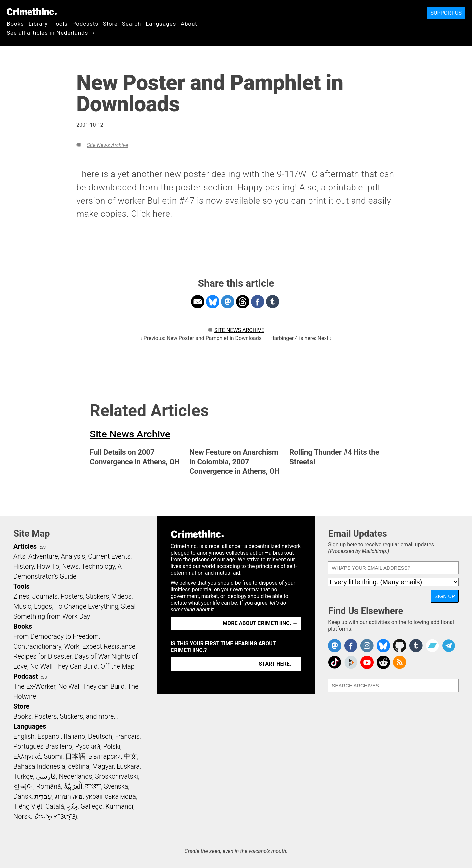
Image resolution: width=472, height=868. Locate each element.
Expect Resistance (109, 646)
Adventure (43, 556)
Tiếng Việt (28, 806)
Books (15, 24)
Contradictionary (37, 646)
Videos (122, 596)
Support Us (446, 13)
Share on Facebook (258, 302)
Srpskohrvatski (117, 776)
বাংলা (93, 786)
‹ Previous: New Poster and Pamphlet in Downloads (201, 338)
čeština (78, 766)
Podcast (25, 676)
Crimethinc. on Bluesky (383, 646)
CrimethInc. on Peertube (351, 662)
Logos (43, 606)
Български (105, 756)
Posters (72, 596)
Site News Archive (107, 145)
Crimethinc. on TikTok (335, 662)
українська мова (111, 796)
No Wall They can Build (92, 686)
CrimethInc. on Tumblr (416, 646)
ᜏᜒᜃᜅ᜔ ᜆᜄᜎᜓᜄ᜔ (56, 816)
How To (48, 566)
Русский (87, 746)
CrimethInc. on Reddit (383, 662)
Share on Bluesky (213, 302)
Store (110, 24)
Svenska (116, 786)
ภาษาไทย (69, 796)
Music (22, 606)
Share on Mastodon (228, 302)
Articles (25, 546)
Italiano (74, 736)
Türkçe (23, 776)
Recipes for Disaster (42, 656)
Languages (161, 24)
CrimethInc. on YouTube (367, 662)
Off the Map (117, 666)
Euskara (128, 766)
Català (55, 806)
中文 (130, 756)
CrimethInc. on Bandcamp (432, 646)
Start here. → (278, 664)
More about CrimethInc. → (260, 623)
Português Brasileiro (43, 746)
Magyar (103, 766)
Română (49, 786)
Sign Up (445, 596)
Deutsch (100, 736)
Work (72, 646)
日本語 (75, 756)
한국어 (23, 786)
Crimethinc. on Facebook (351, 646)
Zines (21, 596)
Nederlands (75, 776)
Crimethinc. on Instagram (367, 646)
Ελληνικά (27, 756)
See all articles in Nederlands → (51, 33)
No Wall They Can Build (64, 666)
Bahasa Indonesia (39, 766)
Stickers (98, 596)
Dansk (22, 796)
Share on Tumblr (273, 302)
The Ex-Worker (34, 686)
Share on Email (198, 302)
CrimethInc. (32, 12)
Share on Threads (243, 302)
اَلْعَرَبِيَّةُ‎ (73, 786)
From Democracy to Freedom (56, 636)
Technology (98, 566)
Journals (45, 596)
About (189, 24)
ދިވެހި (72, 806)
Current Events (109, 556)
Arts (19, 556)
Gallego (92, 806)
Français (127, 736)
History (24, 566)
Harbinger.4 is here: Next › (301, 338)
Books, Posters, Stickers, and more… (66, 716)
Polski (112, 746)
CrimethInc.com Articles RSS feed (400, 662)
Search (132, 24)
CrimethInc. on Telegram (449, 646)
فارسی (46, 776)
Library (38, 24)
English (24, 736)
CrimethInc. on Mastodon (335, 646)
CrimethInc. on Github (400, 646)
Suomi (53, 756)
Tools (60, 24)
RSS (42, 547)
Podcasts (85, 24)
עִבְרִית (43, 796)
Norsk (22, 816)
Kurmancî (119, 806)
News (70, 566)
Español (49, 736)
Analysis (73, 556)
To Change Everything (87, 606)
